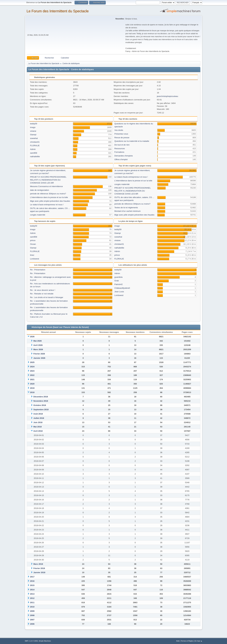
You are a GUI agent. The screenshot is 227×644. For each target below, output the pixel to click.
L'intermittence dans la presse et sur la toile (49, 197)
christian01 (35, 142)
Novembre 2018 (41, 401)
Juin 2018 (38, 422)
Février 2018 (39, 568)
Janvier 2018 (39, 572)
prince (33, 240)
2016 (32, 581)
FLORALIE (35, 146)
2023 (32, 371)
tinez (32, 255)
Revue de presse (122, 138)
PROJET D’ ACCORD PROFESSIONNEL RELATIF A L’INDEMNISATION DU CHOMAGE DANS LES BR (48, 180)
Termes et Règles (187, 641)
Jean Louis (119, 292)
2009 (32, 611)
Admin (33, 149)
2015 (32, 585)
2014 (32, 590)
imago (33, 127)
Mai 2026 (38, 341)
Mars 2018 (38, 564)
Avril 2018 (38, 431)
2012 (32, 598)
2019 (32, 388)
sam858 (33, 153)
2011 (32, 602)
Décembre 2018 (41, 397)
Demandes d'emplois (124, 156)
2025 (32, 362)
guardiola (119, 277)
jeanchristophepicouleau (168, 96)
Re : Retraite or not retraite (42, 294)
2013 (32, 594)
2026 (32, 337)
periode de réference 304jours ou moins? (48, 194)
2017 (32, 577)
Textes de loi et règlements (126, 208)
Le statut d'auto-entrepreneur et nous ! (47, 205)
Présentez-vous (121, 134)
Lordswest (35, 259)
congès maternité (38, 215)
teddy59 (33, 124)
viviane (33, 131)
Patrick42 (119, 284)
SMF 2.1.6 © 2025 (31, 641)
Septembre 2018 (41, 410)
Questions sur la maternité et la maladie (132, 141)
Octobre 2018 (40, 405)
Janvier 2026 (39, 358)
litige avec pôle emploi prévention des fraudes (50, 201)
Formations (119, 152)
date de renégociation (39, 190)
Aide (178, 641)
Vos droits (119, 130)
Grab (117, 281)
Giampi (33, 135)
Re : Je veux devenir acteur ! (43, 290)
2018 (32, 392)
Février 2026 (39, 354)
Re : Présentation (38, 270)
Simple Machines (45, 641)
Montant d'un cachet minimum (128, 211)
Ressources (120, 148)
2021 (32, 379)
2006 (32, 624)
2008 (32, 615)
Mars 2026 (38, 349)
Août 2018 (38, 414)
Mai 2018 (38, 427)
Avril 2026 (38, 345)
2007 (32, 620)
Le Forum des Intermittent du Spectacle (58, 11)
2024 (32, 367)
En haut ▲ (199, 641)
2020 (32, 384)
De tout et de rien (122, 145)
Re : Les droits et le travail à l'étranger (47, 297)
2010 (32, 607)
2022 (32, 375)
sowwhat (34, 138)
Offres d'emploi (121, 159)
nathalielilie (35, 156)
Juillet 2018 (39, 418)
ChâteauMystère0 (122, 288)
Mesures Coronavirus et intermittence (46, 186)
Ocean (33, 244)
